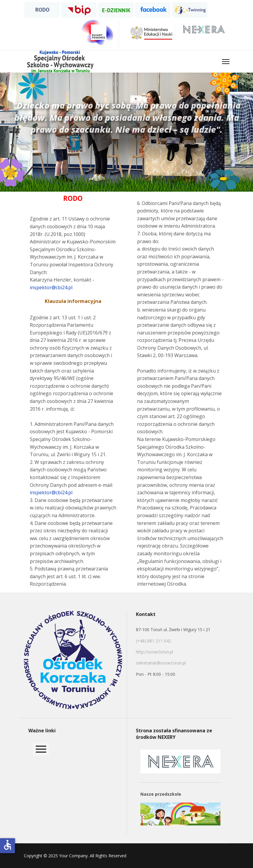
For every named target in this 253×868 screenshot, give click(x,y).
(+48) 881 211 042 (154, 641)
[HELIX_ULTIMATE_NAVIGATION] (226, 61)
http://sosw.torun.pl (155, 652)
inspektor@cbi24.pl (51, 287)
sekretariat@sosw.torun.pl (161, 663)
